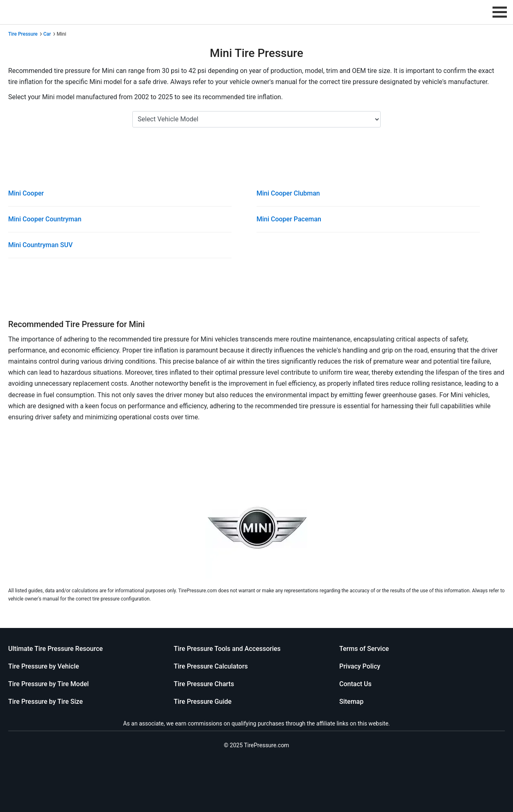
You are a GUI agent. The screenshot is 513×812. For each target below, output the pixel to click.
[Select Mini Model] (256, 119)
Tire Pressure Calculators (211, 666)
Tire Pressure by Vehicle (44, 666)
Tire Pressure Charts (204, 684)
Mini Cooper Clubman (288, 193)
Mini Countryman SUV (40, 245)
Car (47, 34)
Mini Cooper (26, 193)
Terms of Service (364, 649)
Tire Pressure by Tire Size (45, 702)
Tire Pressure (23, 34)
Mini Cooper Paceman (289, 219)
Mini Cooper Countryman (45, 219)
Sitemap (351, 702)
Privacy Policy (360, 666)
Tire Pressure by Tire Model (49, 684)
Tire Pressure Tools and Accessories (227, 649)
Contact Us (355, 684)
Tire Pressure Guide (203, 702)
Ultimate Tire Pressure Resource (56, 649)
